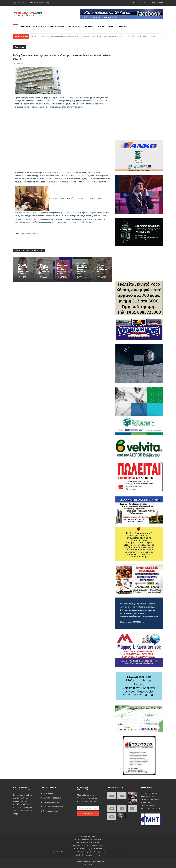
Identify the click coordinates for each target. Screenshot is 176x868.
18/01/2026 (23, 277)
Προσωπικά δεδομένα (52, 798)
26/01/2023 (18, 64)
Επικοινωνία (123, 27)
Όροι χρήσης (48, 793)
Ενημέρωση (39, 27)
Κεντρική (25, 27)
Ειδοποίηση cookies (51, 811)
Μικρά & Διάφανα (57, 27)
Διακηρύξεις (89, 27)
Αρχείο (111, 27)
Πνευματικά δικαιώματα (53, 807)
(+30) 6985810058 (19, 3)
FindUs (92, 865)
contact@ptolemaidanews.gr (40, 3)
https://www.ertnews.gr (30, 234)
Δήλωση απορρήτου (51, 802)
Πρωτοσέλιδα (74, 27)
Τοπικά (101, 27)
